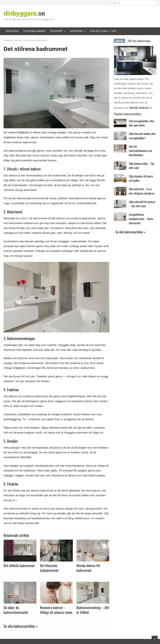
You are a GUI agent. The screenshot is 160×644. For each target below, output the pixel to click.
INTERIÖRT (57, 31)
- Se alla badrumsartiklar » (130, 218)
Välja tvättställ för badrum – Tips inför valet (141, 194)
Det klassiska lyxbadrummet (49, 567)
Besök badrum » (139, 107)
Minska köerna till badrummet (88, 567)
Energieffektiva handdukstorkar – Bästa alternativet (143, 206)
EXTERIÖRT (77, 31)
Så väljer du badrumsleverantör (16, 609)
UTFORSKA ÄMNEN (34, 31)
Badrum (18, 40)
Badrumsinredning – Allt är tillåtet (93, 609)
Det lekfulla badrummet (19, 565)
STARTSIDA (12, 31)
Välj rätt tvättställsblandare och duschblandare (141, 146)
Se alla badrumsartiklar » (21, 626)
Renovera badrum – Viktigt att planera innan (56, 609)
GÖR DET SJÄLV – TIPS (103, 31)
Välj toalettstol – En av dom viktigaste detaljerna (141, 182)
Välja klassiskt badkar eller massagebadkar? (141, 133)
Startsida (8, 40)
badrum (23, 132)
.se (24, 13)
